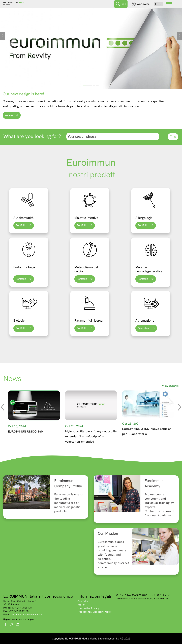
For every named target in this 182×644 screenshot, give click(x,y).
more (9, 115)
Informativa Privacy (88, 608)
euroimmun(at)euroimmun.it (26, 614)
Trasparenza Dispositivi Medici (95, 612)
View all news (170, 386)
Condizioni (83, 601)
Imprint (81, 605)
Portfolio (21, 225)
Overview (144, 328)
